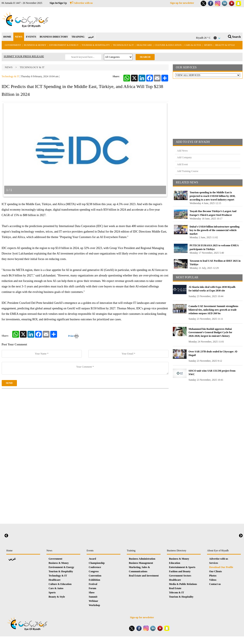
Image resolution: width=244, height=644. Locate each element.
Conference (95, 567)
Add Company (184, 157)
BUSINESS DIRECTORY (54, 37)
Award (92, 559)
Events (90, 551)
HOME (7, 37)
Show (92, 593)
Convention (95, 576)
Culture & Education (168, 45)
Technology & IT (123, 45)
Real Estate (175, 588)
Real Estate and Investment (144, 576)
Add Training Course (188, 171)
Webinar (93, 601)
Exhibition (94, 580)
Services (214, 563)
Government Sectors (180, 576)
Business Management (141, 563)
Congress (94, 571)
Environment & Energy (64, 45)
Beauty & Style (225, 45)
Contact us (215, 584)
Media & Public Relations (183, 584)
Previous (6, 536)
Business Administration (142, 559)
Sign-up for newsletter (182, 3)
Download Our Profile (221, 567)
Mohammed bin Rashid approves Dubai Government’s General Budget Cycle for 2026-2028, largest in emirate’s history (211, 333)
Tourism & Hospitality (96, 45)
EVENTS (31, 37)
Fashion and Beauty (180, 571)
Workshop (94, 605)
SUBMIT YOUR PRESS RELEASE (24, 56)
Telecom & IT (177, 593)
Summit (93, 597)
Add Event (183, 164)
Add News (182, 151)
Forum (92, 588)
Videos (213, 580)
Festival (93, 584)
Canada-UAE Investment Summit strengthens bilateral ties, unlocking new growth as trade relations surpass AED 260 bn (213, 310)
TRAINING (78, 37)
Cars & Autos (193, 45)
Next (241, 536)
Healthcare (144, 45)
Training (131, 551)
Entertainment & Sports (182, 567)
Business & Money (35, 45)
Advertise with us (81, 3)
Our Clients (215, 571)
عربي (91, 37)
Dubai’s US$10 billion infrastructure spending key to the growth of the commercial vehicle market (215, 230)
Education (175, 563)
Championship (97, 563)
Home (9, 551)
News (9, 67)
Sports (208, 45)
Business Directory (177, 551)
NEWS (19, 37)
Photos (213, 576)
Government (13, 45)
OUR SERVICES (186, 67)
